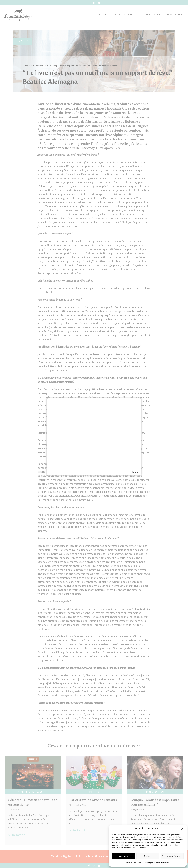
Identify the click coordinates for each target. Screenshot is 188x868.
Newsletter (175, 15)
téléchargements (126, 15)
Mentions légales (61, 856)
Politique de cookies (135, 863)
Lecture (23, 41)
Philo (94, 792)
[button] (182, 829)
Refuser (148, 856)
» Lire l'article (17, 835)
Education (155, 792)
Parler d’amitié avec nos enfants (93, 800)
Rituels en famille (33, 792)
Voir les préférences (172, 856)
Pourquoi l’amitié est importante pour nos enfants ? (155, 802)
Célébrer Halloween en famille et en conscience (32, 802)
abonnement (152, 15)
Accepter (124, 856)
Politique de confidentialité (157, 863)
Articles (103, 15)
